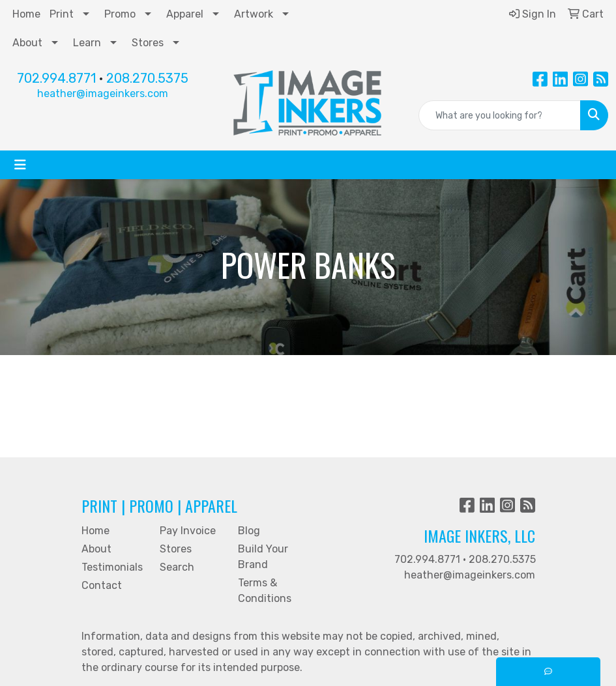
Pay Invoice (188, 531)
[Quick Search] (500, 115)
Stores (148, 43)
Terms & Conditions (265, 591)
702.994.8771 (56, 78)
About (27, 43)
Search (177, 567)
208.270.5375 (147, 78)
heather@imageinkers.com (103, 93)
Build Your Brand (263, 557)
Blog (249, 531)
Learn (87, 43)
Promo (120, 14)
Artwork (254, 14)
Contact (102, 585)
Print (62, 14)
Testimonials (112, 567)
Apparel (185, 14)
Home (26, 14)
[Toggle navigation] (20, 165)
